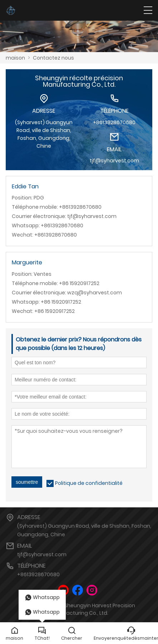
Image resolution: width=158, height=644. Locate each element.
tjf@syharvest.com (42, 554)
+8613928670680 (38, 574)
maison (15, 58)
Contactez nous (53, 58)
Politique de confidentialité (89, 483)
